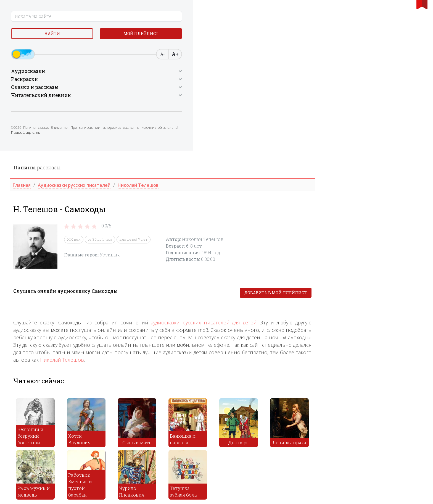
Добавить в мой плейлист (384, 142)
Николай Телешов (170, 209)
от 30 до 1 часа (208, 89)
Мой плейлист (73, 36)
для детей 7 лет (242, 89)
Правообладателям (52, 140)
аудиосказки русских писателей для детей (312, 172)
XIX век (182, 89)
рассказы (145, 17)
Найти (29, 36)
